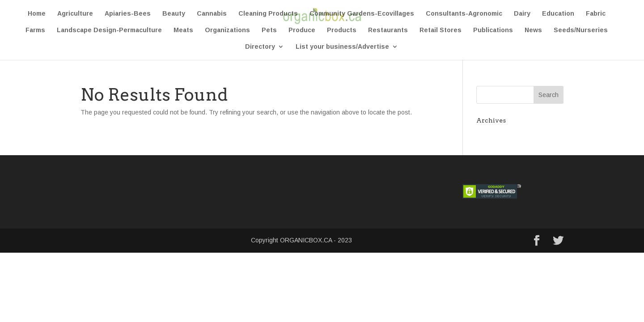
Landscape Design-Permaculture (109, 30)
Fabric (596, 14)
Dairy (522, 14)
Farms (35, 30)
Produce (302, 30)
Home (37, 14)
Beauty (174, 14)
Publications (493, 30)
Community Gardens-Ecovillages (362, 14)
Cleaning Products (268, 14)
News (533, 30)
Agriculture (75, 14)
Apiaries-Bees (128, 14)
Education (558, 14)
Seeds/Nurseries (581, 30)
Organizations (227, 30)
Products (342, 30)
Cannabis (212, 14)
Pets (269, 30)
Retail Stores (441, 30)
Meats (183, 30)
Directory (260, 47)
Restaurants (388, 30)
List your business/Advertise (342, 47)
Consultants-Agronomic (464, 14)
